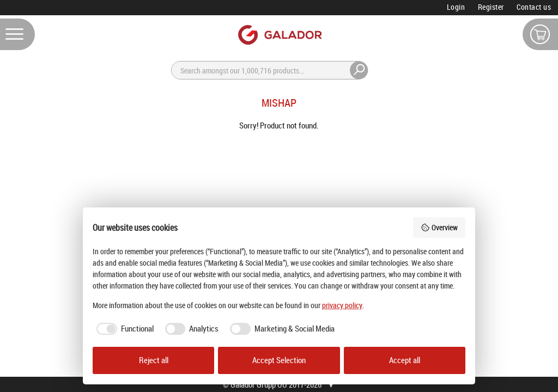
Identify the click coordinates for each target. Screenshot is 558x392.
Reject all (154, 360)
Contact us (534, 7)
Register (491, 7)
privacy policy (342, 305)
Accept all (405, 360)
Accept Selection (279, 360)
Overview (439, 227)
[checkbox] (123, 329)
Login (456, 7)
